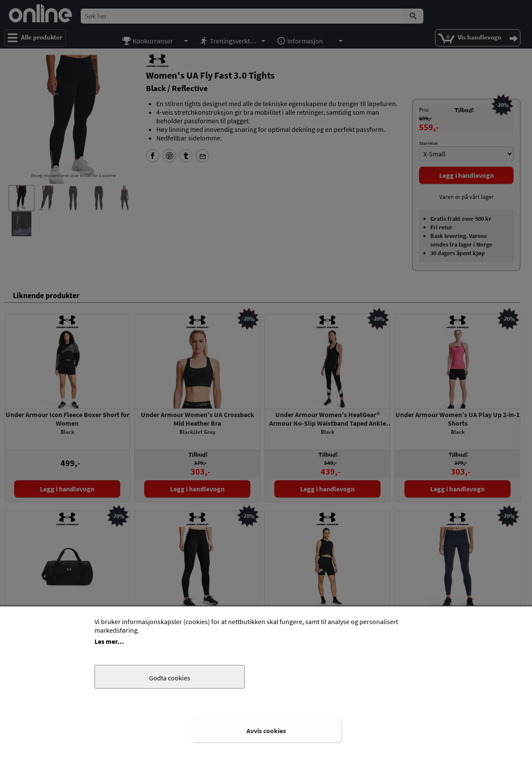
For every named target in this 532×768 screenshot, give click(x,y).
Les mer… (109, 641)
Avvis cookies (266, 731)
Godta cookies (170, 678)
